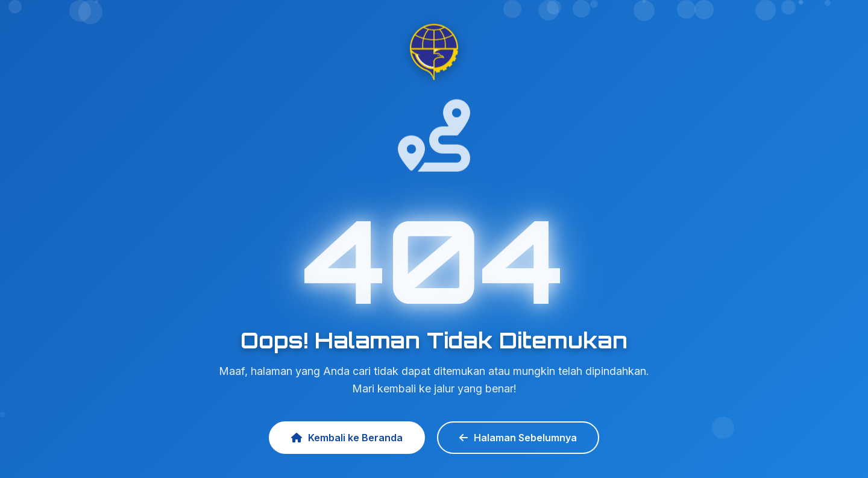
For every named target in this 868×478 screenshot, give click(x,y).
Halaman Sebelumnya (518, 438)
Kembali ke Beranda (347, 438)
